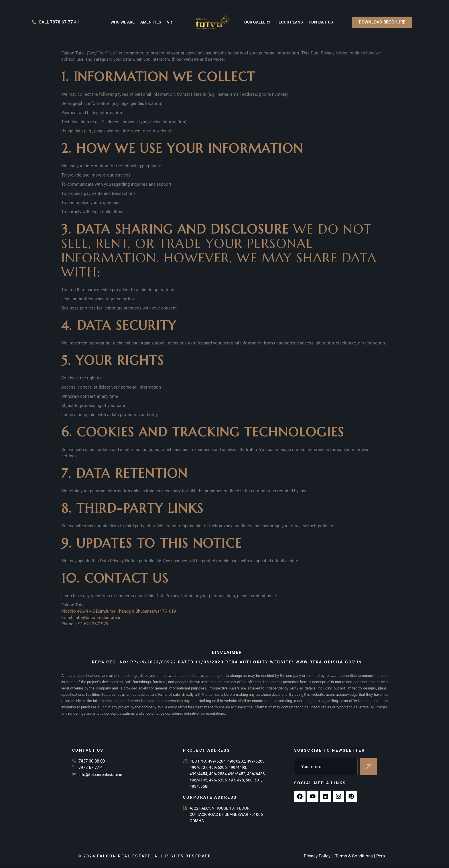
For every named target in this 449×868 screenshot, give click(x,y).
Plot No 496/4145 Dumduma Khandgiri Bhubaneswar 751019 (119, 611)
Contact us (321, 22)
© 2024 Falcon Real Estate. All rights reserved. (145, 856)
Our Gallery (257, 22)
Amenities (151, 22)
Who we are (123, 22)
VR (170, 22)
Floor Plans (290, 22)
